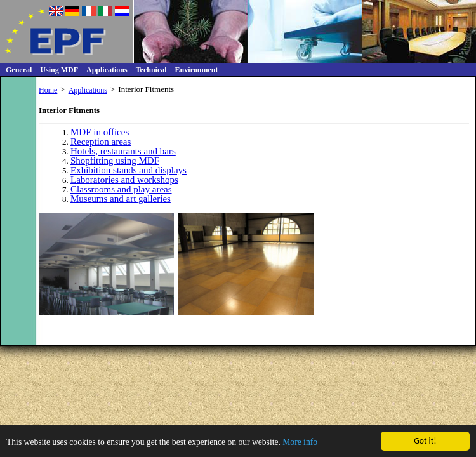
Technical (151, 70)
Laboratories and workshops (124, 180)
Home (48, 90)
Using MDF (59, 70)
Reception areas (101, 142)
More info (300, 443)
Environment (197, 70)
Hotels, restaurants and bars (123, 151)
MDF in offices (100, 132)
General (19, 70)
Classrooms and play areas (121, 189)
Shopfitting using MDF (115, 161)
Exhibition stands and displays (129, 170)
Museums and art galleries (121, 199)
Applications (107, 70)
